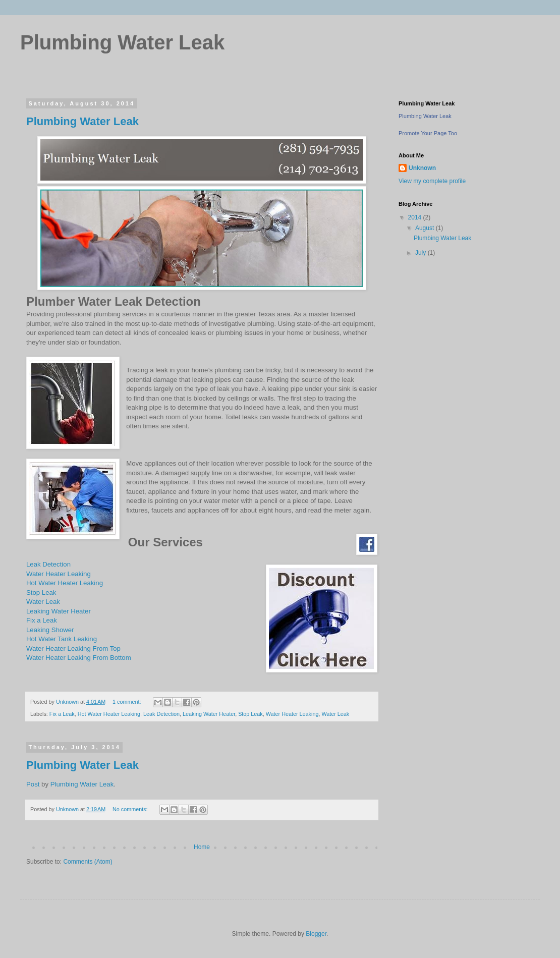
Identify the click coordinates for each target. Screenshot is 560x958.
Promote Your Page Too (428, 133)
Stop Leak (41, 593)
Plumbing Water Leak (82, 121)
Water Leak (43, 602)
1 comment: (127, 702)
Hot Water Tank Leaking (62, 639)
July (422, 253)
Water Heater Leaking (59, 574)
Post (33, 784)
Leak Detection (48, 564)
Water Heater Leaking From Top (73, 649)
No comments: (131, 809)
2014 (416, 217)
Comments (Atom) (88, 862)
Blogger (316, 934)
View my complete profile (432, 181)
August (426, 228)
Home (202, 847)
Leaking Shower (50, 630)
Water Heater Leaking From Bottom (79, 658)
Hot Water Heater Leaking (65, 583)
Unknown (422, 168)
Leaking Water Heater (59, 611)
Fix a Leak (42, 620)
